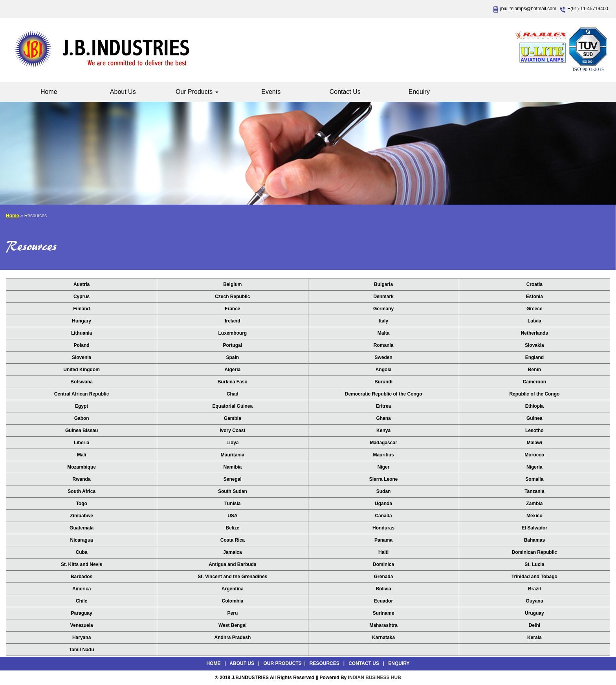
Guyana (534, 601)
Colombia (233, 601)
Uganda (383, 504)
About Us (123, 92)
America (82, 589)
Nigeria (534, 467)
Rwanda (82, 479)
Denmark (383, 297)
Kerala (534, 637)
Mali (82, 455)
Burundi (383, 382)
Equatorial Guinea (233, 406)
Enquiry (419, 92)
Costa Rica (233, 540)
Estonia (534, 297)
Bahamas (534, 540)
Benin (534, 370)
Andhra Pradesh (233, 637)
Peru (233, 613)
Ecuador (383, 601)
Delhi (534, 625)
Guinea (534, 418)
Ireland (232, 321)
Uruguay (534, 613)
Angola (384, 370)
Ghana (383, 418)
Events (271, 92)
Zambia (534, 504)
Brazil (534, 589)
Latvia (534, 321)
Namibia (233, 467)
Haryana (82, 637)
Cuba (82, 552)
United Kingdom (82, 370)
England (534, 357)
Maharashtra (383, 625)
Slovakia (534, 345)
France (232, 309)
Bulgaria (383, 284)
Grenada (384, 577)
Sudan (384, 491)
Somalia (534, 479)
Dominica (383, 564)
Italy (383, 321)
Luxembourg (233, 333)
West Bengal (233, 625)
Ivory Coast (232, 430)
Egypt (82, 406)
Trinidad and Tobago (534, 577)
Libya (232, 443)
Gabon (82, 418)
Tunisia (232, 504)
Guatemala (82, 528)
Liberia (82, 443)
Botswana (82, 382)
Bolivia (383, 589)
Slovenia (82, 357)
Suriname (384, 613)
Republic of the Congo (534, 394)
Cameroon (534, 382)
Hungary (82, 321)
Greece (534, 309)
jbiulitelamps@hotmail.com (528, 9)
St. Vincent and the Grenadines (232, 577)
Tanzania (534, 491)
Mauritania (233, 455)
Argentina (233, 589)
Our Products (197, 92)
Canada (383, 516)
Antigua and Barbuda (232, 564)
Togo (81, 504)
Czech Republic (232, 297)
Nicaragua (82, 540)
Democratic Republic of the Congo (384, 394)
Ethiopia (534, 406)
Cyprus (82, 297)
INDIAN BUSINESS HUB (375, 678)
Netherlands (534, 333)
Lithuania (82, 333)
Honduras (383, 528)
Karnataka (383, 637)
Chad (233, 394)
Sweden (383, 357)
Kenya (383, 430)
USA (232, 516)
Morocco (534, 455)
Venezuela (82, 625)
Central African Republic (82, 394)
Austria (82, 284)
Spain (233, 357)
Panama (383, 540)
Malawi (534, 443)
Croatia (534, 284)
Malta (384, 333)
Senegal (233, 479)
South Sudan (233, 491)
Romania (384, 345)
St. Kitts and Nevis (82, 564)
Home (49, 92)
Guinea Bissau (82, 430)
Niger (384, 467)
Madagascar (383, 443)
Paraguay (82, 613)
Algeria (233, 370)
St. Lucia (534, 564)
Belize (233, 528)
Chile (82, 601)
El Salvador (534, 528)
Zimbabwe (82, 516)
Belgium (232, 284)
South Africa (82, 491)
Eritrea (383, 406)
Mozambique (82, 467)
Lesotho (534, 430)
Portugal (233, 345)
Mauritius (383, 455)
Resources (324, 663)
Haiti (383, 552)
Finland (82, 309)
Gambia (233, 418)
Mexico (534, 516)
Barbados (82, 577)
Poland (82, 345)
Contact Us (345, 92)
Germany (383, 309)
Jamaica (232, 552)
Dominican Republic (534, 552)
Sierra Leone (384, 479)
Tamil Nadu (82, 650)
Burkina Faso (233, 382)
